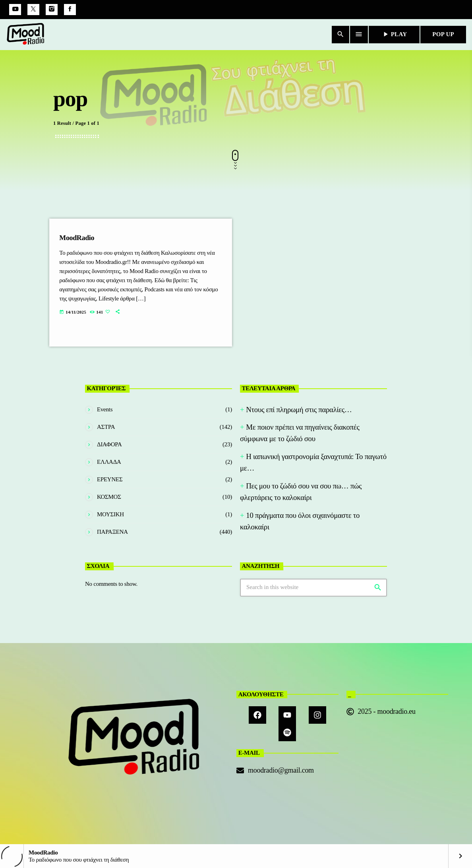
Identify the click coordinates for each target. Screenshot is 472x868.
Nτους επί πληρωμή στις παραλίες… (299, 410)
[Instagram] (52, 10)
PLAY (394, 34)
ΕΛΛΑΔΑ (109, 462)
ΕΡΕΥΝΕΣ (110, 479)
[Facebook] (70, 10)
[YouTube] (15, 10)
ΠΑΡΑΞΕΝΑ (112, 532)
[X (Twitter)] (33, 10)
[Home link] (26, 35)
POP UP (443, 34)
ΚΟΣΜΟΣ (109, 497)
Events (105, 409)
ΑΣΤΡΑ (106, 427)
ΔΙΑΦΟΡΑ (109, 444)
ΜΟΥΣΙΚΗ (110, 514)
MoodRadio (77, 238)
